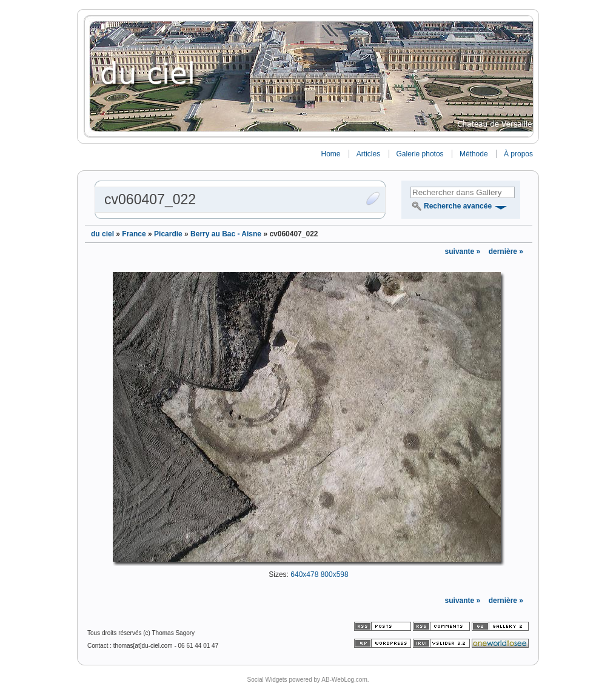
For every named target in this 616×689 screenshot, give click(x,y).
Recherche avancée (458, 206)
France (134, 234)
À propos (518, 154)
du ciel (102, 234)
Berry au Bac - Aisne (226, 234)
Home (330, 154)
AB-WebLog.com (344, 680)
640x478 (304, 574)
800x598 (335, 574)
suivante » (464, 251)
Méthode (474, 154)
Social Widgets (267, 680)
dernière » (506, 251)
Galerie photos (420, 154)
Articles (368, 154)
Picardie (168, 234)
